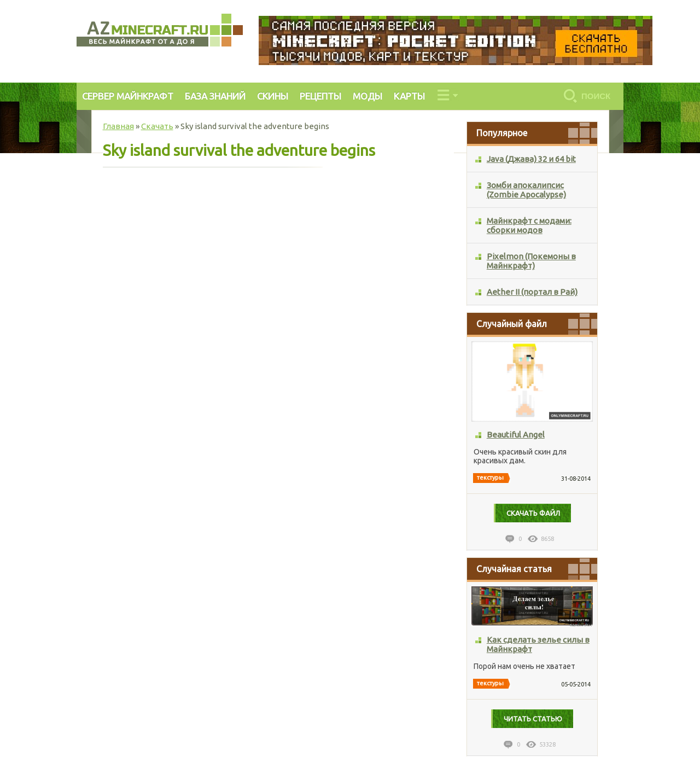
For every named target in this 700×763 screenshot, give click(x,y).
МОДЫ (367, 96)
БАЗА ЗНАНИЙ (215, 96)
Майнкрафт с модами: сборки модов (529, 225)
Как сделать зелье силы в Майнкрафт (538, 644)
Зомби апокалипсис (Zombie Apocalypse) (526, 190)
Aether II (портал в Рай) (532, 292)
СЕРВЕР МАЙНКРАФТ (128, 96)
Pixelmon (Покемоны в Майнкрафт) (531, 261)
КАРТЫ (409, 96)
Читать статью (533, 719)
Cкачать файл (533, 513)
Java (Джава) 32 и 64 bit (531, 159)
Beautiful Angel (516, 435)
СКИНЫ (273, 96)
